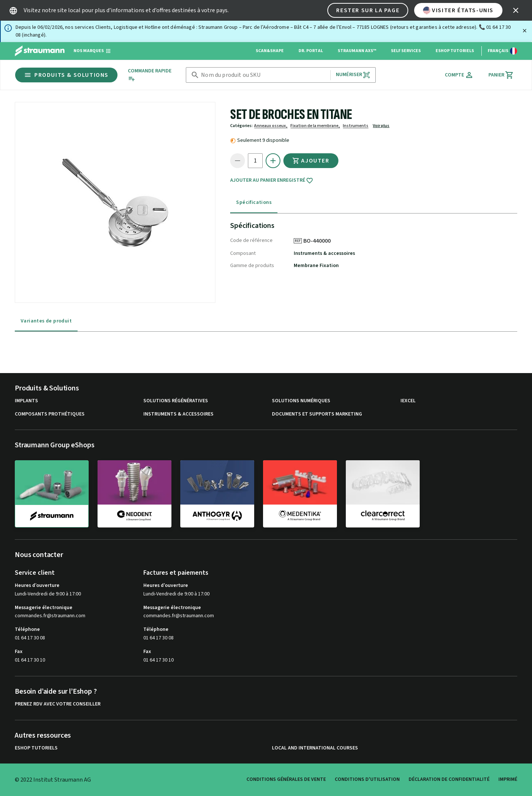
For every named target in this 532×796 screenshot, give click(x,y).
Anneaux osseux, (271, 126)
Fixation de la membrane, (315, 126)
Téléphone (27, 629)
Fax (19, 652)
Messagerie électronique (44, 608)
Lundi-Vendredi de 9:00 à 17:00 (48, 594)
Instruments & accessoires (324, 253)
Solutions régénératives (176, 401)
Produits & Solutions (66, 75)
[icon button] (516, 10)
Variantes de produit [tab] (46, 321)
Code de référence (251, 240)
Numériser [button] (353, 75)
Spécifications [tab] (254, 202)
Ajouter (311, 161)
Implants (26, 401)
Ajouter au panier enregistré (272, 181)
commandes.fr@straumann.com (50, 616)
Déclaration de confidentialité (449, 779)
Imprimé (508, 779)
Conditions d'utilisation (367, 779)
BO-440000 (320, 241)
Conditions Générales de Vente (286, 779)
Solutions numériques (301, 401)
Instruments (356, 126)
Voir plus (381, 126)
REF (298, 241)
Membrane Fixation (316, 266)
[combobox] (264, 75)
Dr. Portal (311, 51)
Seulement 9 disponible (263, 140)
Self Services (406, 51)
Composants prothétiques (50, 414)
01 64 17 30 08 (30, 638)
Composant (243, 253)
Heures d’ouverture (37, 585)
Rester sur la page (368, 10)
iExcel (408, 401)
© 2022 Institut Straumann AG (53, 780)
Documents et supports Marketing (317, 414)
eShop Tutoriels (455, 51)
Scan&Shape (270, 51)
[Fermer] (525, 31)
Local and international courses (315, 748)
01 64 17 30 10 (30, 660)
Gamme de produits (252, 266)
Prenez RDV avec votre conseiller (58, 704)
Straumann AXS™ (357, 51)
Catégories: (241, 126)
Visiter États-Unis (458, 10)
